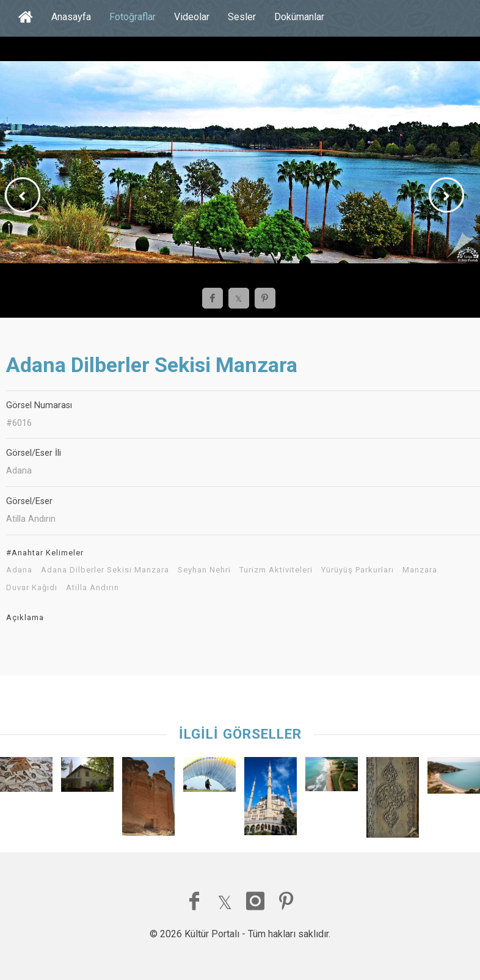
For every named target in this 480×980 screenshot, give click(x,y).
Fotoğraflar (133, 17)
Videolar (192, 17)
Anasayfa (71, 17)
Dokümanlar (299, 17)
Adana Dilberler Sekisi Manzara (105, 570)
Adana (19, 570)
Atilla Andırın (93, 588)
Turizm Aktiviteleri (276, 570)
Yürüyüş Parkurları (358, 570)
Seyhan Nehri (204, 570)
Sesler (242, 17)
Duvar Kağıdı (32, 588)
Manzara (420, 570)
